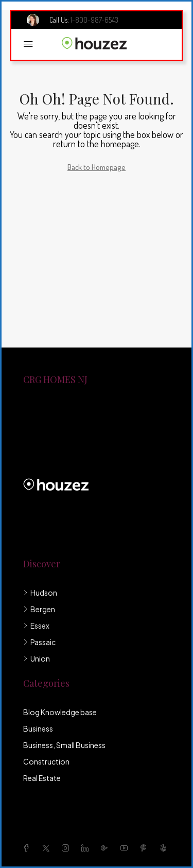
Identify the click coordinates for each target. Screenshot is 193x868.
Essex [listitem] (36, 626)
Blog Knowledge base (60, 712)
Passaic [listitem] (39, 642)
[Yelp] (165, 848)
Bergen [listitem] (39, 609)
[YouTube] (126, 848)
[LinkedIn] (87, 848)
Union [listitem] (37, 658)
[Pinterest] (146, 848)
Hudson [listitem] (40, 593)
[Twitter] (48, 848)
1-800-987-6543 (94, 20)
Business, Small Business (64, 745)
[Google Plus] (107, 848)
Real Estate (42, 778)
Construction (46, 761)
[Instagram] (67, 848)
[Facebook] (28, 848)
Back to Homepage (97, 167)
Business (38, 728)
